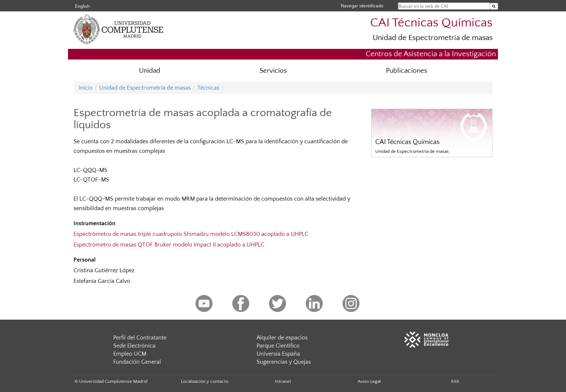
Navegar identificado (362, 6)
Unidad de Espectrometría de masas (433, 38)
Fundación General (137, 362)
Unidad (150, 71)
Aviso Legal (369, 381)
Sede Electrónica (134, 346)
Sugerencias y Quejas (284, 362)
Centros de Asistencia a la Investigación (431, 54)
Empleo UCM (130, 354)
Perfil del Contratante (140, 338)
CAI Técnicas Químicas (431, 23)
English (82, 6)
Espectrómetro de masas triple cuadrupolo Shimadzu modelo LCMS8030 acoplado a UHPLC (191, 234)
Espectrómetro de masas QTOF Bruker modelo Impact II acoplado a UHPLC (169, 245)
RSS (455, 381)
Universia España (278, 354)
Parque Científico (278, 346)
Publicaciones (406, 71)
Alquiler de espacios (282, 338)
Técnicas (208, 88)
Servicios (273, 71)
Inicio (86, 88)
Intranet (283, 381)
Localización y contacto (205, 381)
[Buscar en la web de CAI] (494, 6)
